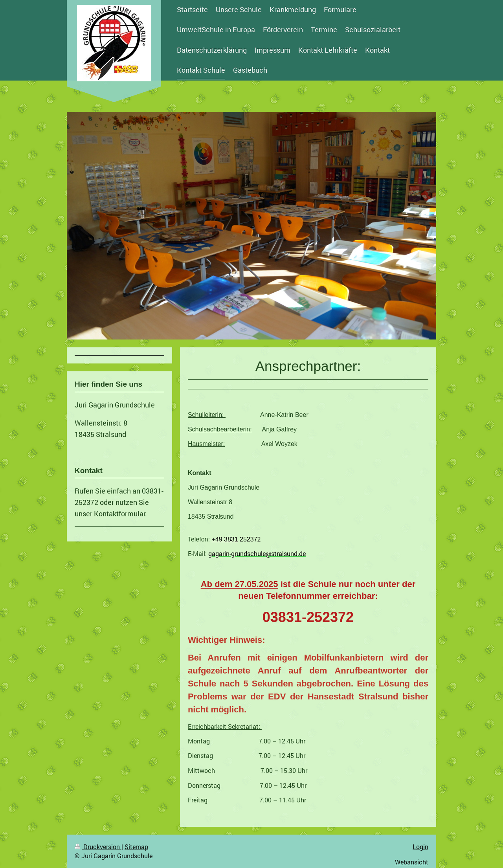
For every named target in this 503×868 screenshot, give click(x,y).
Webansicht (412, 862)
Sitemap (136, 847)
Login (420, 847)
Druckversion (98, 847)
